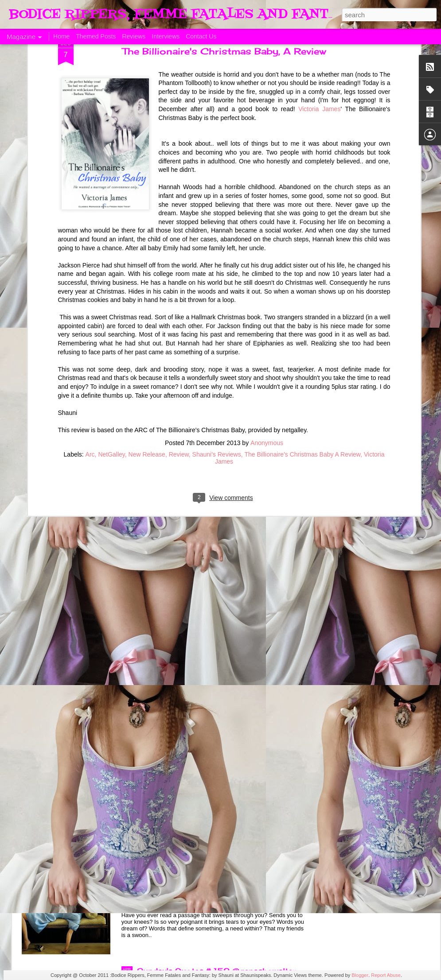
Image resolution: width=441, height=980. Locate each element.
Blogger (360, 975)
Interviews (166, 36)
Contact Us (201, 36)
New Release (147, 350)
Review (179, 350)
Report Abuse (386, 975)
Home (61, 36)
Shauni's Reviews (217, 350)
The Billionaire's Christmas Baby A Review (302, 350)
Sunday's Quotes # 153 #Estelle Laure (212, 770)
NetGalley (111, 350)
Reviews (134, 36)
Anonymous (267, 338)
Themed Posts (96, 36)
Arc (90, 350)
